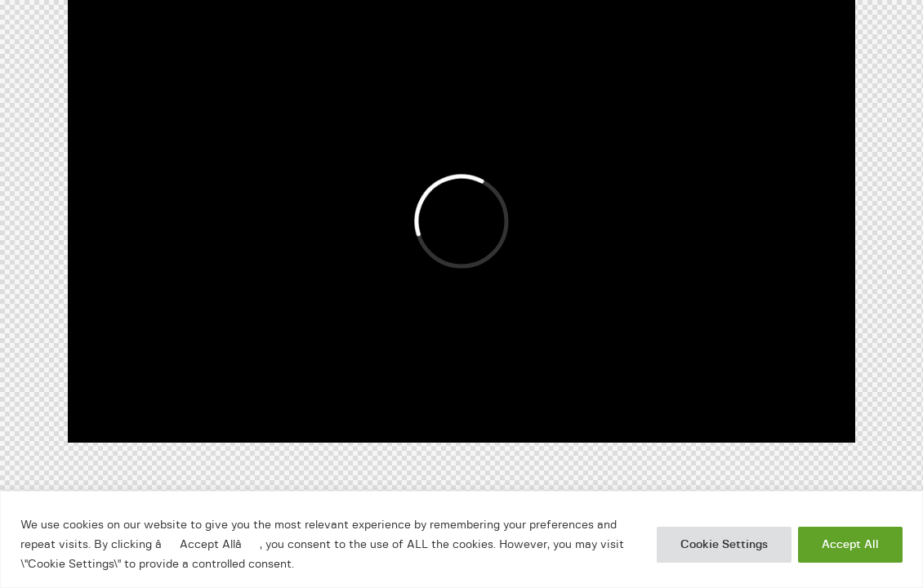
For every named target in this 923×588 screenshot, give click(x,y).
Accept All (850, 545)
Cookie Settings (724, 545)
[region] (461, 539)
